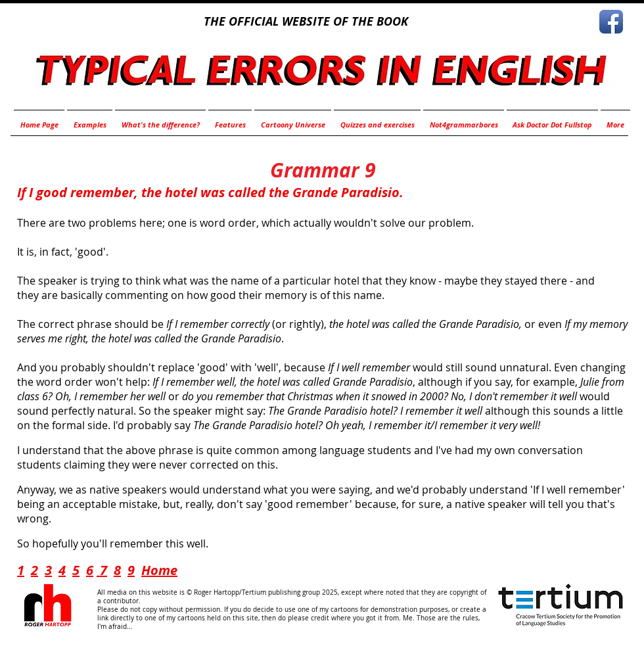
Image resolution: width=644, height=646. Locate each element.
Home (159, 570)
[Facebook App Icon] (611, 22)
